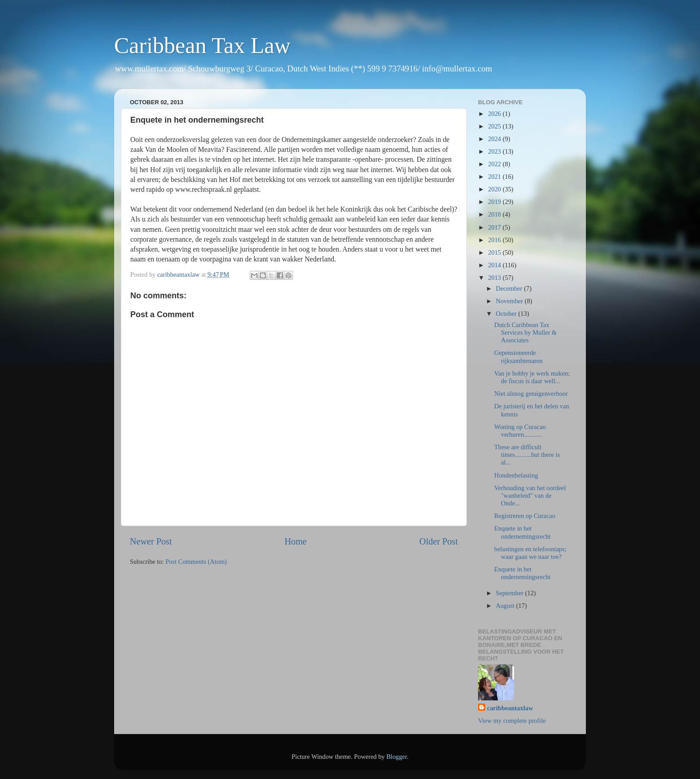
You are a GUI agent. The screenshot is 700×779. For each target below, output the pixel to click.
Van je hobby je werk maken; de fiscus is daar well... (532, 377)
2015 (495, 252)
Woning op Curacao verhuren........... (520, 431)
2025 (495, 126)
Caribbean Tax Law (202, 45)
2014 (495, 265)
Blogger (397, 757)
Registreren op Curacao (525, 516)
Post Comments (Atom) (196, 562)
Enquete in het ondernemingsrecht (522, 532)
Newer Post (151, 541)
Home (295, 541)
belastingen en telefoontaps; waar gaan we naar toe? (530, 553)
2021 (495, 177)
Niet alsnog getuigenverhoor (531, 394)
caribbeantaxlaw (510, 708)
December (510, 288)
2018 (495, 214)
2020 (495, 189)
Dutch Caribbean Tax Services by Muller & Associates (525, 333)
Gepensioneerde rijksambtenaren (518, 356)
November (510, 301)
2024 (495, 139)
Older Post (439, 541)
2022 (495, 164)
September (511, 593)
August (506, 606)
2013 (495, 278)
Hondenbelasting (516, 475)
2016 (495, 240)
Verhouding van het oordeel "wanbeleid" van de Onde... (530, 496)
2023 (495, 151)
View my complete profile (512, 721)
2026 (495, 114)
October (507, 314)
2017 (495, 227)
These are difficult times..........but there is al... (527, 455)
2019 (495, 202)
